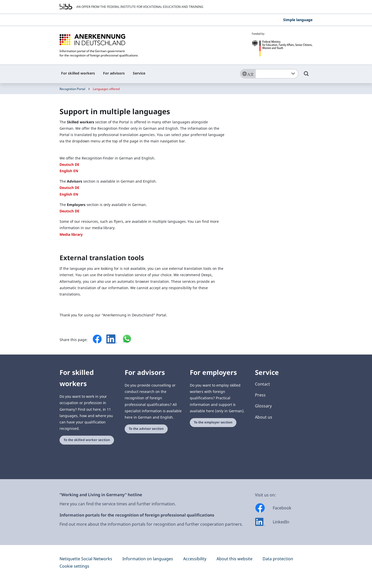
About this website (234, 559)
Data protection (278, 559)
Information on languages (148, 559)
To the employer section (213, 422)
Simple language (298, 20)
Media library (71, 234)
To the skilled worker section (87, 440)
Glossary (263, 406)
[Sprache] (248, 74)
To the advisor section (146, 429)
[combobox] (277, 74)
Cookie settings (74, 566)
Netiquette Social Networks (86, 559)
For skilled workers (78, 73)
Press (260, 395)
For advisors (114, 73)
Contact (262, 384)
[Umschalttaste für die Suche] (306, 76)
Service (139, 73)
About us (264, 417)
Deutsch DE (69, 164)
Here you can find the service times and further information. (118, 504)
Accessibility (195, 559)
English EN (69, 171)
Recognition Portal (72, 89)
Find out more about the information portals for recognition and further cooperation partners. (151, 524)
